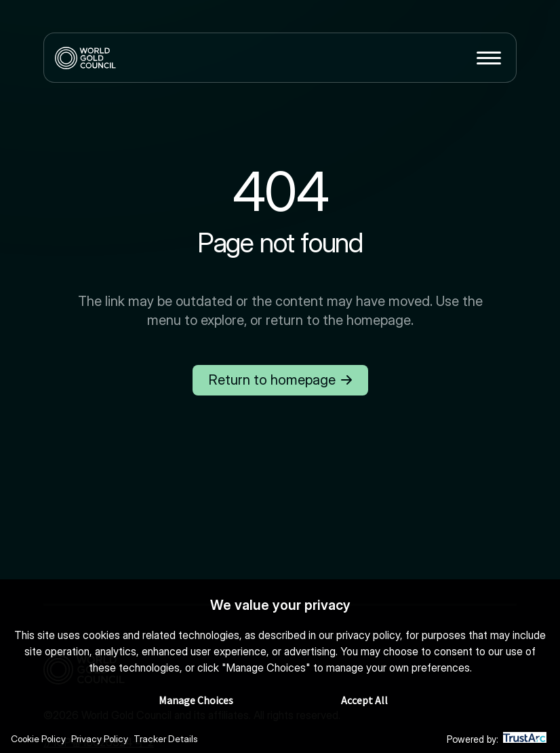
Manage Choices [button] (196, 701)
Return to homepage (280, 380)
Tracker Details (171, 739)
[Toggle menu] (489, 58)
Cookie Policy (40, 739)
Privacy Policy (103, 739)
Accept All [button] (364, 701)
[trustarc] (525, 740)
